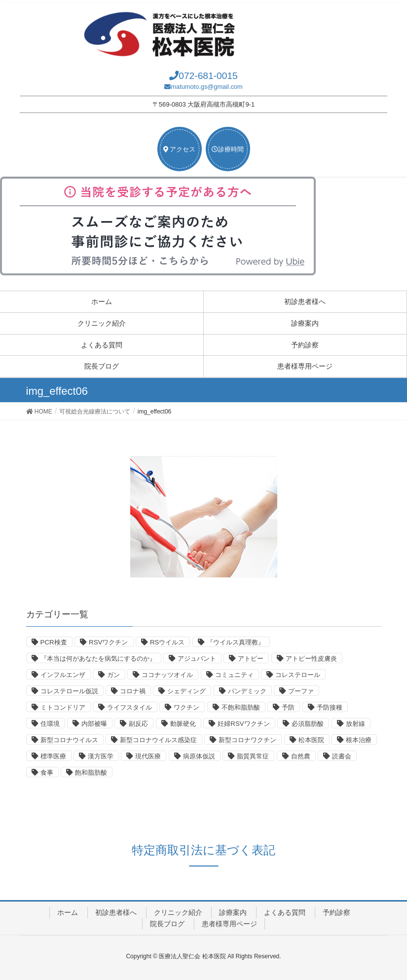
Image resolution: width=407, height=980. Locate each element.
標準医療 (53, 756)
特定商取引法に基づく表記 (203, 850)
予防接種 (330, 707)
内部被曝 (94, 724)
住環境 (50, 724)
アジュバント (197, 659)
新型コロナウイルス (69, 740)
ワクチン (186, 707)
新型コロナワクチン (247, 740)
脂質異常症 (253, 756)
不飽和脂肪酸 (241, 707)
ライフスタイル (129, 707)
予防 (288, 707)
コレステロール (298, 675)
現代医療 (148, 756)
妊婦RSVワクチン (243, 724)
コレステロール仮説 (69, 691)
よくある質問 (102, 345)
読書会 (342, 756)
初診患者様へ (305, 302)
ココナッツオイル (167, 675)
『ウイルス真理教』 (236, 642)
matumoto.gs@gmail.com (206, 87)
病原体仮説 (199, 756)
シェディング (186, 691)
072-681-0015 (208, 76)
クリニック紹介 (102, 323)
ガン (113, 675)
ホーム (102, 302)
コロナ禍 (133, 691)
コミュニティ (234, 675)
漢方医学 (101, 756)
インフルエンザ (63, 675)
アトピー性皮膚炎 (311, 659)
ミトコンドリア (63, 707)
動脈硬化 (183, 724)
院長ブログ (102, 366)
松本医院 (311, 740)
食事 (47, 773)
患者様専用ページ (305, 366)
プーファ (301, 691)
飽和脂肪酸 (91, 773)
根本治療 (359, 740)
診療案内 (305, 323)
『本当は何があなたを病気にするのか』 (98, 659)
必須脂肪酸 (308, 724)
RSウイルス (167, 642)
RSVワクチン (108, 642)
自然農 (301, 756)
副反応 (138, 724)
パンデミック (247, 691)
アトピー (251, 659)
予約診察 (305, 345)
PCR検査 (54, 642)
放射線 (355, 724)
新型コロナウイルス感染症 (158, 740)
